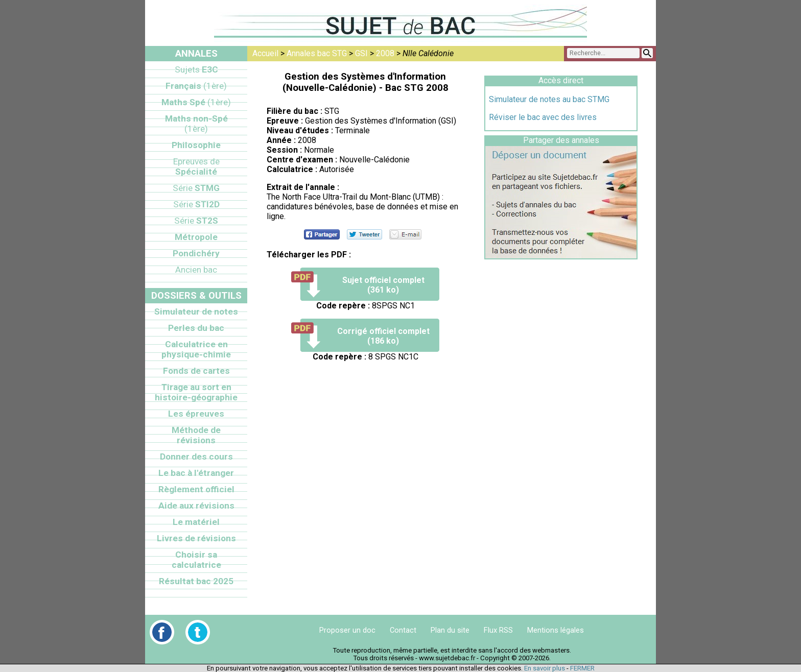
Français (196, 86)
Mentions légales (556, 630)
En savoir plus (545, 668)
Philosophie (196, 145)
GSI (361, 53)
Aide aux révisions (196, 506)
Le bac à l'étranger (196, 473)
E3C (196, 69)
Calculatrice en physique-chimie (196, 349)
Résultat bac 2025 (196, 581)
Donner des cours (196, 457)
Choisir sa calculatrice (196, 560)
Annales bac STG (317, 53)
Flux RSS (498, 630)
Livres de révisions (196, 538)
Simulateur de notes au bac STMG (549, 99)
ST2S (196, 221)
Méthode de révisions (196, 435)
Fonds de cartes (196, 371)
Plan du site (450, 630)
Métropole (196, 237)
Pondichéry (196, 253)
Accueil (265, 53)
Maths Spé (196, 102)
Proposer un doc (347, 630)
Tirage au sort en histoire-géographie (196, 392)
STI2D (196, 204)
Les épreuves (196, 414)
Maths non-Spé (196, 124)
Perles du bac (196, 328)
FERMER (582, 668)
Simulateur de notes (196, 311)
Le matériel (196, 522)
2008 (385, 53)
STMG (196, 188)
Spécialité (196, 166)
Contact (403, 630)
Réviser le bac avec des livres (543, 117)
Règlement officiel (196, 489)
